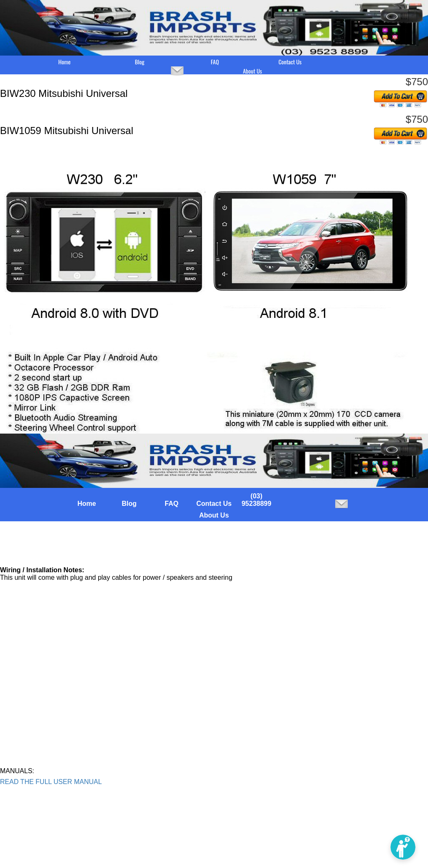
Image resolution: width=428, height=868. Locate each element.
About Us (252, 71)
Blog (140, 62)
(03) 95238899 (256, 500)
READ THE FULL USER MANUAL (51, 782)
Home (65, 62)
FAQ (215, 62)
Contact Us (290, 62)
